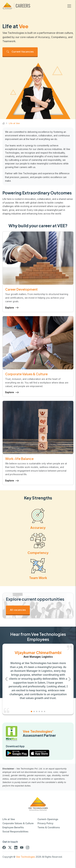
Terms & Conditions (49, 827)
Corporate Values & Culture (18, 823)
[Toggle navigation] (69, 6)
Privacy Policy (45, 823)
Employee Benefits (13, 827)
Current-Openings (48, 819)
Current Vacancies (20, 52)
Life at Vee (9, 819)
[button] (70, 679)
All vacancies (18, 610)
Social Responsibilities (15, 831)
